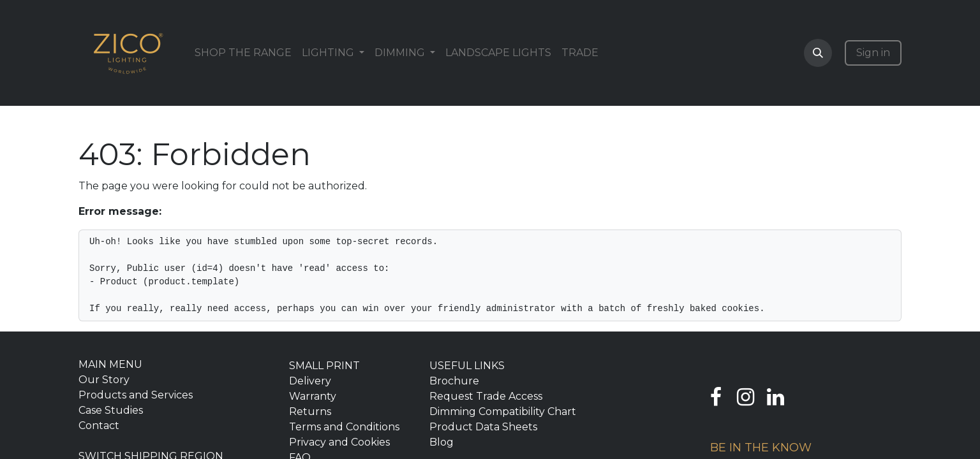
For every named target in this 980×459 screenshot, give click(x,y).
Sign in (873, 53)
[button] (818, 53)
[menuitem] (243, 53)
